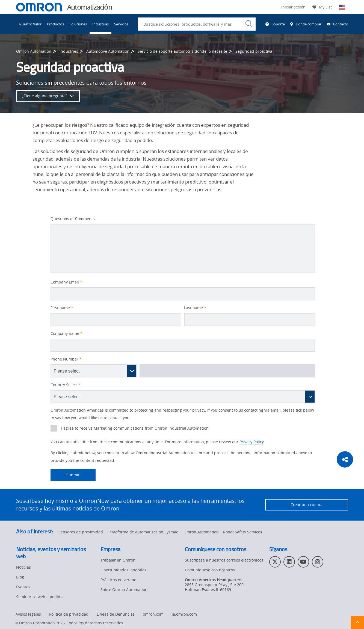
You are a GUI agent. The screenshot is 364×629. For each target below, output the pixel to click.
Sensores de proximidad (81, 532)
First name (62, 308)
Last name (195, 308)
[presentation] (54, 428)
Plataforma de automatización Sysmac (143, 532)
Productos (55, 24)
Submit (65, 475)
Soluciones (78, 24)
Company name (66, 333)
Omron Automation (34, 51)
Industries (69, 51)
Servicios (121, 24)
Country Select (65, 385)
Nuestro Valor (30, 24)
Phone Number (66, 359)
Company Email (66, 282)
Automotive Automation (108, 51)
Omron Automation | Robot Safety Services (223, 532)
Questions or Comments (73, 219)
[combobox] (197, 24)
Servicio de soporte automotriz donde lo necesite (182, 51)
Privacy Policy (251, 442)
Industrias (100, 24)
